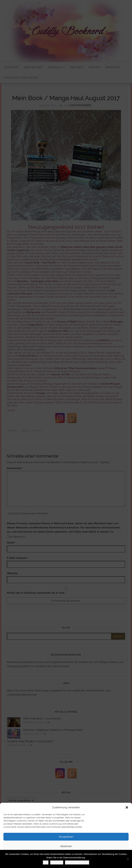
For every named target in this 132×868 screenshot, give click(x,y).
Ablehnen (66, 846)
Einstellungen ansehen (66, 856)
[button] (127, 807)
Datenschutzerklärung (61, 864)
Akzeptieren (66, 837)
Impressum (78, 864)
